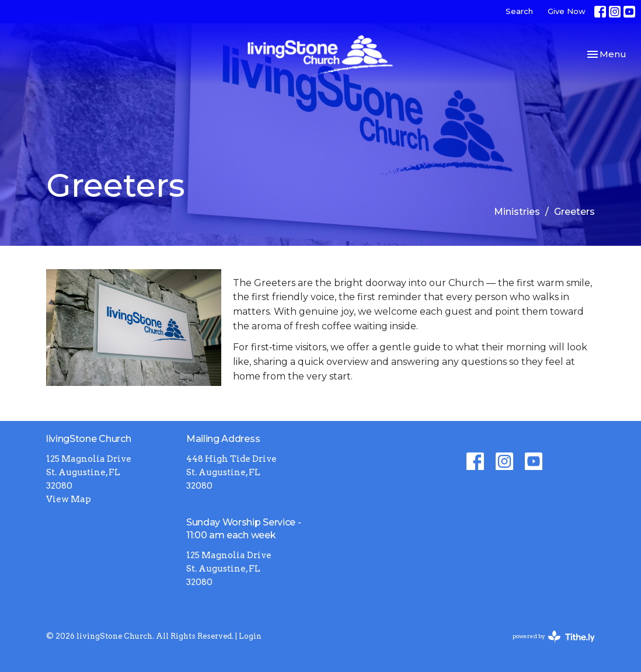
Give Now (567, 11)
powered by (554, 637)
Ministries (517, 212)
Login (250, 636)
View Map (69, 499)
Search (519, 11)
